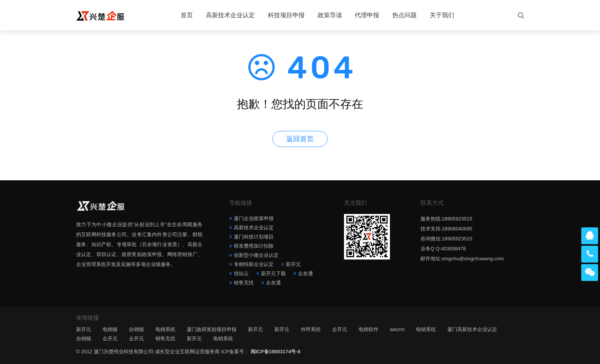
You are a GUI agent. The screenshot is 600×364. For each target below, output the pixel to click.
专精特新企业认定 (254, 264)
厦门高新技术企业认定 (472, 329)
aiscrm (397, 329)
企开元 (340, 329)
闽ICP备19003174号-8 (276, 352)
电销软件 (368, 329)
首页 (187, 15)
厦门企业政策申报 (254, 218)
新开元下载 (273, 273)
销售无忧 (244, 283)
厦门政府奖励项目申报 (212, 329)
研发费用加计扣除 (254, 246)
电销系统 (165, 329)
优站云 (241, 273)
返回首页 (300, 139)
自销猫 (136, 329)
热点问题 (404, 15)
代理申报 (367, 15)
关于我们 (442, 15)
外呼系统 (311, 329)
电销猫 (110, 329)
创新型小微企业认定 (256, 255)
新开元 (293, 264)
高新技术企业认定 (230, 15)
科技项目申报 (286, 15)
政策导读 (330, 15)
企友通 (306, 273)
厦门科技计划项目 (254, 237)
